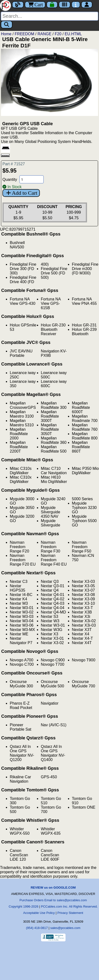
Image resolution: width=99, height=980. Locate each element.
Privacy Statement (70, 913)
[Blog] (18, 5)
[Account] (87, 5)
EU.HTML (73, 34)
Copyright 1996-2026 (24, 906)
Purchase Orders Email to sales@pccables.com (53, 900)
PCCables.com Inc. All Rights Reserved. (69, 906)
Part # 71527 (14, 164)
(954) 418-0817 (37, 928)
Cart (35, 5)
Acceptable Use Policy (39, 913)
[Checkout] (52, 5)
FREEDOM (24, 34)
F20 (58, 34)
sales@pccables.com (65, 928)
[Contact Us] (76, 5)
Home (6, 34)
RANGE (44, 34)
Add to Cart (21, 193)
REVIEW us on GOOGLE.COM (53, 888)
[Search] (49, 16)
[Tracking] (65, 5)
